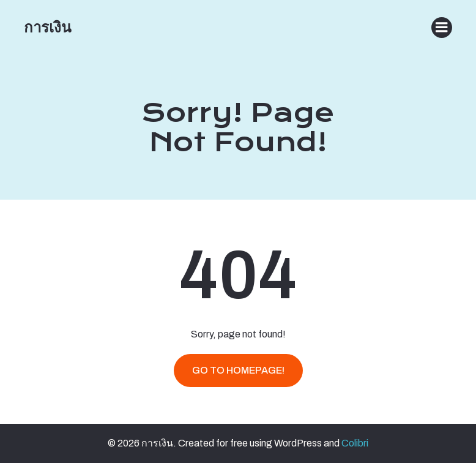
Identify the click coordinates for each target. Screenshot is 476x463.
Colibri (355, 443)
